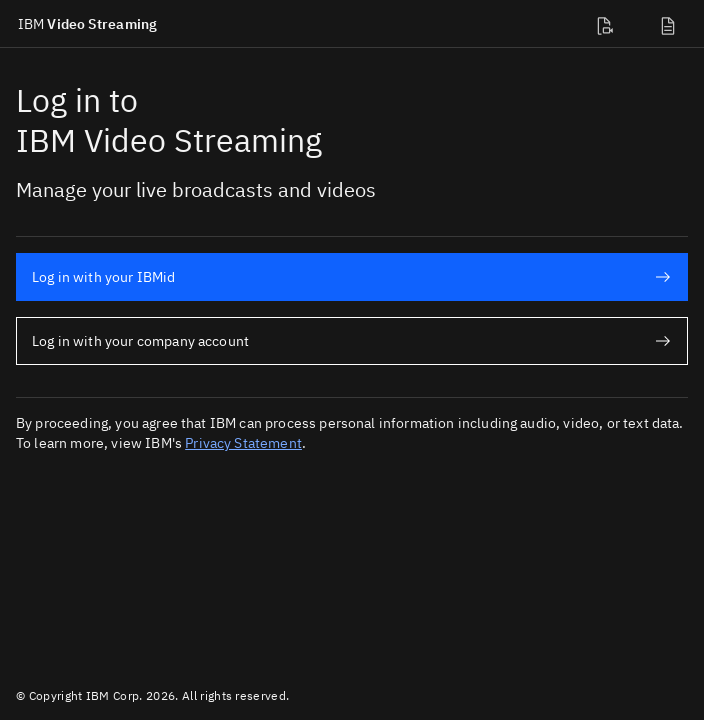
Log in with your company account (351, 341)
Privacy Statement (243, 443)
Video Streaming (87, 24)
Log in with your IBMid (351, 277)
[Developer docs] (608, 23)
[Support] (672, 23)
